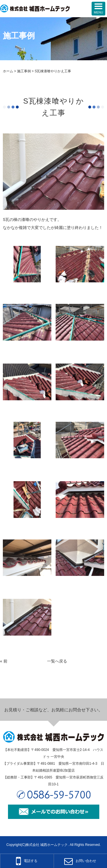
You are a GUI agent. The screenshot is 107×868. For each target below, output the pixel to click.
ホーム (8, 71)
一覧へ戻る (57, 661)
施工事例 (24, 71)
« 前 (4, 661)
